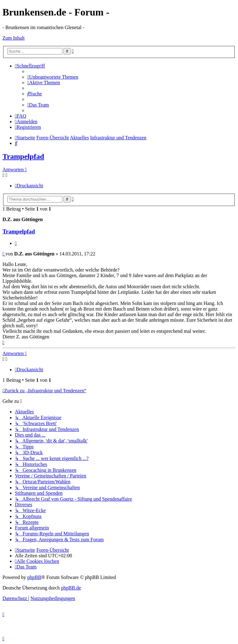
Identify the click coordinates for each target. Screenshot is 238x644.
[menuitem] (53, 77)
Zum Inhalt (14, 38)
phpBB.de (71, 588)
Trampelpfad (23, 156)
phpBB (34, 577)
